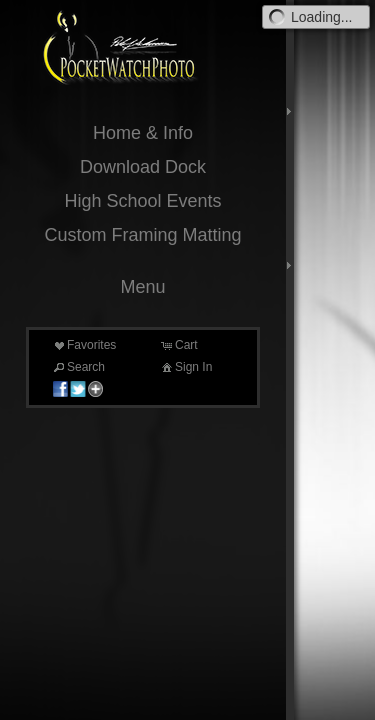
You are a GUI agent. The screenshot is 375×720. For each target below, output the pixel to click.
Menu (142, 287)
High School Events (142, 201)
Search (78, 367)
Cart (178, 345)
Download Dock (143, 167)
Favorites (83, 345)
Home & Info (143, 133)
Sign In (185, 367)
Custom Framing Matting (142, 235)
